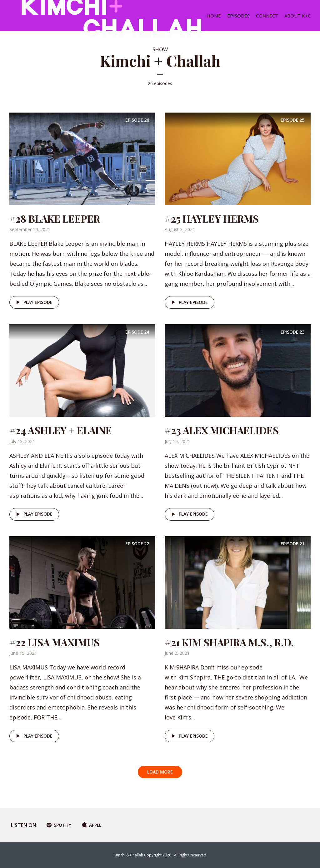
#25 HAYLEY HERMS (212, 218)
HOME (214, 16)
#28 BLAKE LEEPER (55, 218)
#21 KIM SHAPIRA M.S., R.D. (229, 642)
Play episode (33, 302)
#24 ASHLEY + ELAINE (61, 430)
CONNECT (267, 16)
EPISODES (238, 16)
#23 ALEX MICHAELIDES (222, 430)
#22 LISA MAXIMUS (55, 642)
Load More (160, 772)
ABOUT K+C (297, 16)
